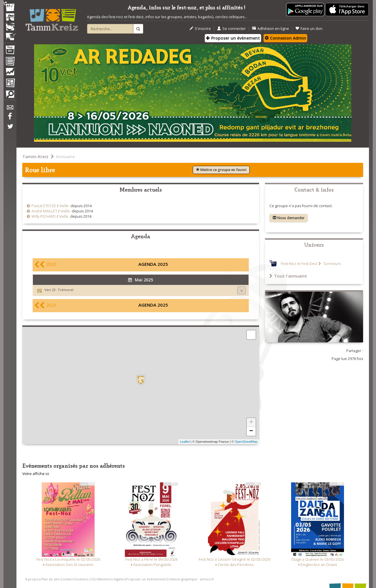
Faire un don (309, 29)
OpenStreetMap (246, 442)
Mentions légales (111, 579)
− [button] (251, 431)
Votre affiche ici (36, 474)
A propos (33, 579)
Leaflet (185, 442)
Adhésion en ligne (271, 29)
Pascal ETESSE (44, 206)
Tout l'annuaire (288, 276)
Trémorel (66, 290)
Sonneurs (332, 264)
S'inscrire (200, 29)
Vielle (64, 206)
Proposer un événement (146, 579)
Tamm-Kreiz (35, 156)
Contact (67, 579)
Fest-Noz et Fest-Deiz (299, 264)
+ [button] (251, 423)
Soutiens (81, 579)
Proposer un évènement (233, 38)
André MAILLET (44, 211)
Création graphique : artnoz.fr (190, 579)
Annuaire (65, 156)
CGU (93, 579)
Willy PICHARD (44, 216)
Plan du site (50, 579)
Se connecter (231, 29)
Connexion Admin (285, 38)
